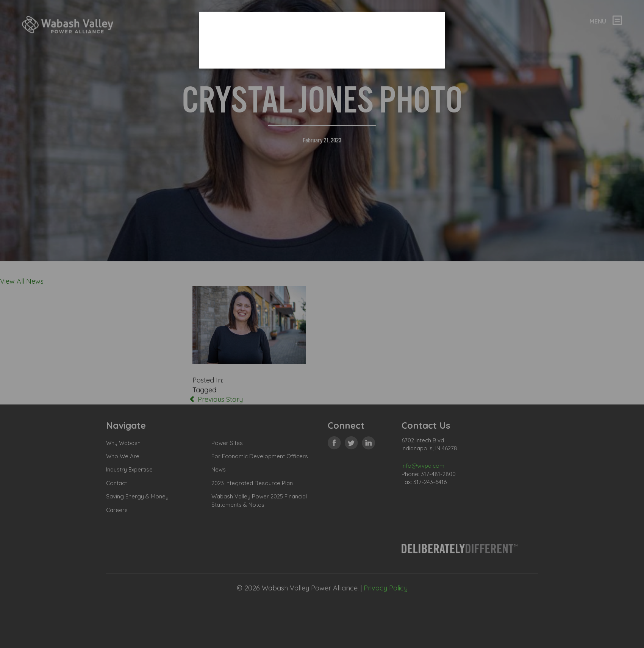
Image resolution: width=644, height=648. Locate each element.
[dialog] (322, 40)
